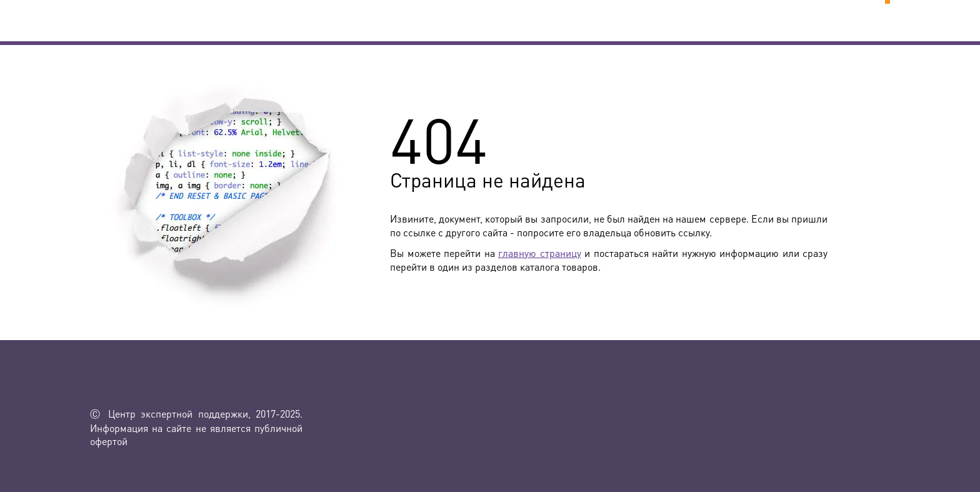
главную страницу (540, 253)
